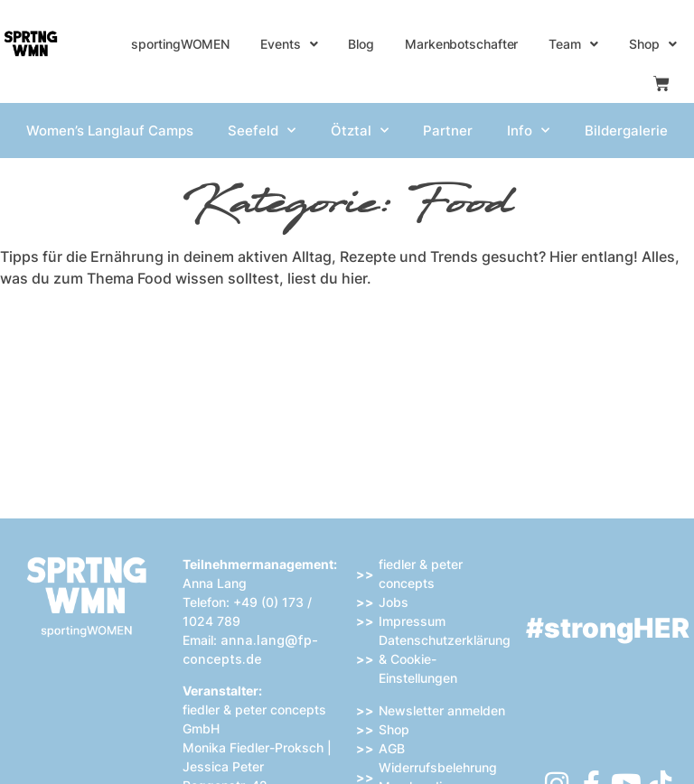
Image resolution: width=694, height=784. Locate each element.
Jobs (394, 602)
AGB (392, 748)
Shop (653, 44)
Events (289, 44)
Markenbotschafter (461, 44)
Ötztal (360, 131)
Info (528, 131)
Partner (448, 131)
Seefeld (262, 131)
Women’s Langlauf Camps (110, 131)
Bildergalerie (626, 131)
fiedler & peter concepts (421, 574)
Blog (361, 44)
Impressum (412, 621)
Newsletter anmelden (442, 710)
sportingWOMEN (180, 44)
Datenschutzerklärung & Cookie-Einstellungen (445, 659)
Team (573, 44)
